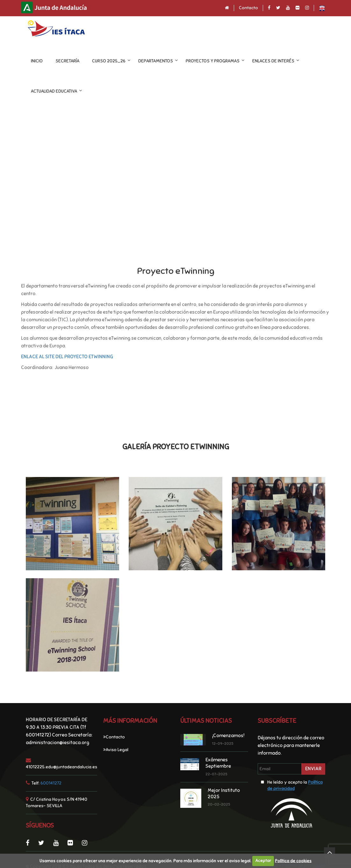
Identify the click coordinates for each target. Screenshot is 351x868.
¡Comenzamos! (228, 736)
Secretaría (67, 61)
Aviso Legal (117, 750)
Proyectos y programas (213, 61)
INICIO (37, 61)
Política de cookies (293, 861)
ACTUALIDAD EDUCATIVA (54, 91)
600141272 (51, 783)
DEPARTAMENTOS (156, 61)
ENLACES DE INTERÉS (273, 61)
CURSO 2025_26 (109, 61)
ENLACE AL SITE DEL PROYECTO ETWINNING (67, 357)
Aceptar (263, 861)
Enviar (313, 769)
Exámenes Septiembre (218, 763)
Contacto (248, 8)
